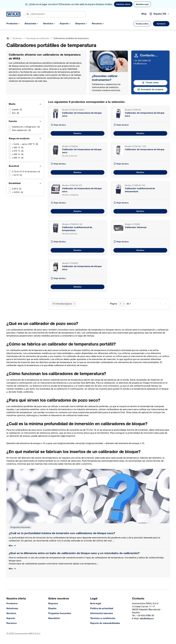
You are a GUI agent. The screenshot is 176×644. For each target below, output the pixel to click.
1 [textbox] (120, 304)
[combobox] (63, 304)
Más (12, 546)
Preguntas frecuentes (20, 527)
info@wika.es (140, 64)
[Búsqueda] (55, 14)
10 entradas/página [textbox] (62, 304)
